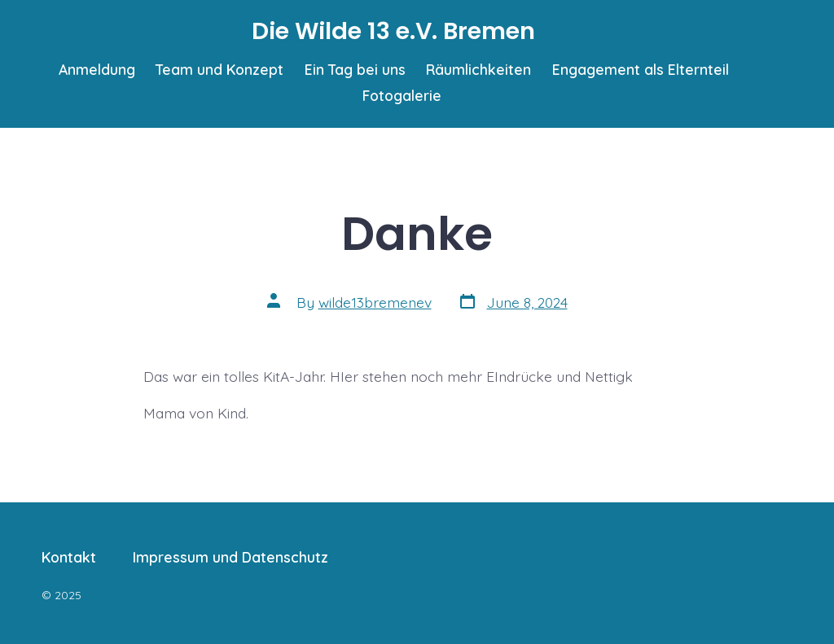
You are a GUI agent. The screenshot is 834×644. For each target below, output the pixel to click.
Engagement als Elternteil (641, 69)
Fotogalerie (402, 95)
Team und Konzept (219, 69)
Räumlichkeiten (478, 69)
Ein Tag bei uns (355, 69)
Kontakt (69, 557)
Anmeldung (97, 69)
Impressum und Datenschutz (230, 557)
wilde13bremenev (375, 302)
